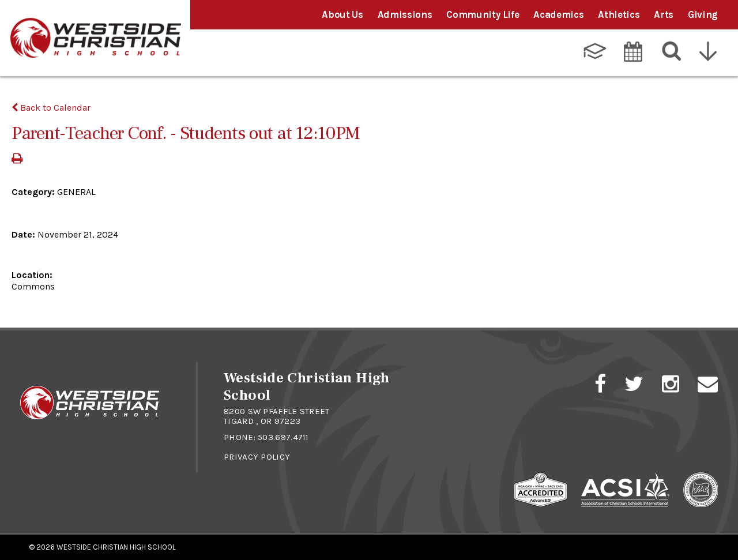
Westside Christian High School (116, 547)
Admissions (405, 14)
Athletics (619, 14)
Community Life (483, 14)
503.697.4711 (283, 437)
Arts (664, 14)
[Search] (672, 51)
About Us (342, 14)
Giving (703, 14)
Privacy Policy (257, 457)
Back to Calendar (51, 108)
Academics (558, 14)
